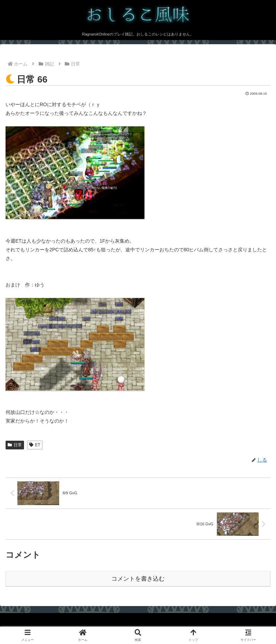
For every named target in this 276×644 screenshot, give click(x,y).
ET (35, 445)
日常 (15, 445)
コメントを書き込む (138, 579)
